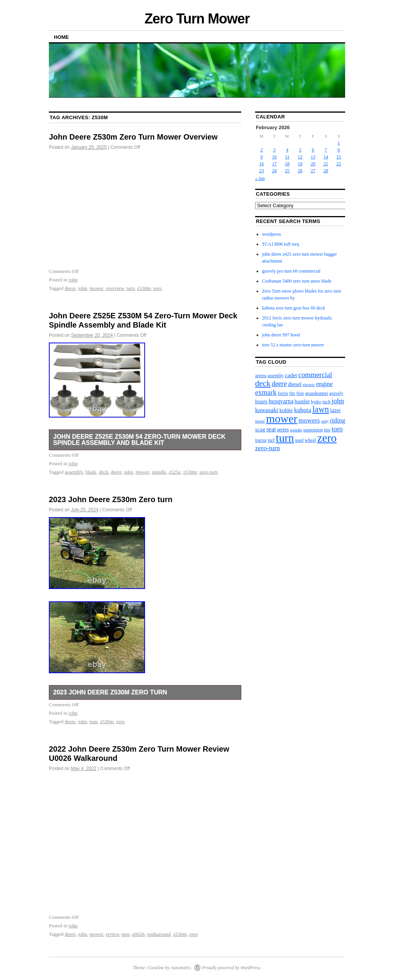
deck (104, 472)
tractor (261, 440)
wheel (311, 440)
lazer (336, 410)
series (283, 430)
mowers (309, 420)
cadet (291, 375)
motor (260, 421)
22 (339, 164)
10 (274, 157)
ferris (283, 393)
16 (262, 164)
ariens (261, 376)
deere (70, 288)
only (325, 421)
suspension (313, 430)
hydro (316, 402)
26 (300, 171)
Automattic (181, 968)
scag (260, 429)
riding (337, 420)
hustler (302, 401)
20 (313, 164)
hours (261, 401)
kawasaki (267, 410)
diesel (295, 384)
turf (271, 440)
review (113, 934)
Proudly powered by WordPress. (232, 968)
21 (326, 164)
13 (313, 157)
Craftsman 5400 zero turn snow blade (297, 281)
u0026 (138, 934)
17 (274, 164)
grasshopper (317, 393)
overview (115, 288)
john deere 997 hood (281, 335)
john (73, 280)
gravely (336, 393)
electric (309, 384)
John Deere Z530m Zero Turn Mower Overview (133, 137)
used (299, 440)
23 (262, 171)
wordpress (271, 234)
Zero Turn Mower (197, 19)
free (300, 393)
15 (339, 157)
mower (97, 288)
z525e (175, 472)
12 (300, 157)
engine (325, 384)
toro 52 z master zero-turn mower (293, 345)
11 (287, 157)
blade (91, 472)
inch (326, 402)
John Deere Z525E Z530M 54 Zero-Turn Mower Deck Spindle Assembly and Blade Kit (139, 440)
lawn (321, 409)
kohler (286, 410)
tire (327, 430)
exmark (266, 392)
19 (300, 164)
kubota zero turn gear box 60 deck (294, 308)
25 (287, 171)
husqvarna (281, 401)
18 (287, 164)
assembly (74, 472)
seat (271, 429)
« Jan (260, 178)
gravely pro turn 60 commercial (291, 271)
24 (274, 171)
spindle (159, 472)
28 (326, 171)
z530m (144, 288)
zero (157, 288)
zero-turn (209, 472)
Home (61, 37)
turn (131, 288)
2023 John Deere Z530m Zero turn (111, 499)
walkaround (159, 934)
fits (292, 393)
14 (326, 157)
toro (337, 429)
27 (313, 171)
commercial (315, 375)
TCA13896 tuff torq (280, 244)
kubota (302, 410)
